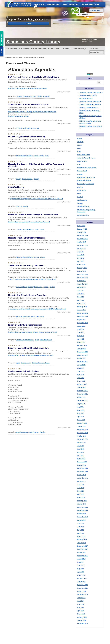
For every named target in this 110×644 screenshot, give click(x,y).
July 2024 (81, 290)
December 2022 (83, 352)
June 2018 (81, 527)
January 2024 (82, 310)
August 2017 (81, 559)
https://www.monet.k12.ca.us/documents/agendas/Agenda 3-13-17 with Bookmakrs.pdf (38, 309)
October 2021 (82, 397)
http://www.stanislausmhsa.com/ (19, 116)
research (19, 96)
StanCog (19, 206)
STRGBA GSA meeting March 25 (90, 105)
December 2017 (83, 546)
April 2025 (81, 261)
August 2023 (81, 326)
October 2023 (82, 320)
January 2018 (82, 543)
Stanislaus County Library (24, 57)
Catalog (24, 49)
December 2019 (83, 468)
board (47, 156)
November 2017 (83, 549)
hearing (19, 179)
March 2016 (81, 614)
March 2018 (81, 536)
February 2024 (82, 307)
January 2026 (82, 232)
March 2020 (81, 459)
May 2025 (81, 258)
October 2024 (82, 281)
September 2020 (83, 439)
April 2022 (81, 378)
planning (36, 179)
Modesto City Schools (23, 317)
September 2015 (83, 624)
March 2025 (81, 265)
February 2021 (82, 423)
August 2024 (81, 287)
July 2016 (81, 601)
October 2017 (82, 552)
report (37, 230)
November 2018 (83, 510)
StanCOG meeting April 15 (88, 95)
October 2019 (82, 475)
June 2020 (81, 449)
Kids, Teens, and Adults (85, 49)
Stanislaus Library (33, 42)
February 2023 (82, 345)
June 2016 (81, 604)
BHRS (18, 128)
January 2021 (82, 426)
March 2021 (81, 420)
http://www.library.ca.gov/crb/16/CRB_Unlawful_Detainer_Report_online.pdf (33, 332)
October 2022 (82, 358)
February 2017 (82, 578)
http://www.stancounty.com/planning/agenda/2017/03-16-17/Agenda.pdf (33, 279)
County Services (70, 4)
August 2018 (81, 520)
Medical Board (26, 363)
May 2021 (81, 413)
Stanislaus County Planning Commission (29, 287)
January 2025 (82, 271)
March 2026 (81, 226)
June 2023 (81, 333)
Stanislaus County (10, 57)
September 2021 (83, 400)
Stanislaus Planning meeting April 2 (91, 102)
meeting (26, 206)
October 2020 (82, 436)
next (103, 20)
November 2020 (83, 433)
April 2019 (81, 494)
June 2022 (81, 371)
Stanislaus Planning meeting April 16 (91, 92)
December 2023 (83, 313)
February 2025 (82, 268)
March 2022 (81, 381)
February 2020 (82, 462)
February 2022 (82, 384)
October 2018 (82, 514)
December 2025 (83, 236)
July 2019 (81, 485)
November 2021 (83, 394)
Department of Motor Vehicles (33, 96)
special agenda (39, 156)
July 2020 (81, 446)
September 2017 (83, 556)
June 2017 (81, 565)
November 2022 (83, 355)
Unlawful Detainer (46, 340)
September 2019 (83, 478)
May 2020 (81, 452)
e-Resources (39, 49)
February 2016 (82, 617)
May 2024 (81, 297)
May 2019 (81, 491)
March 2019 (81, 498)
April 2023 (81, 339)
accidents (46, 96)
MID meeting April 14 (86, 98)
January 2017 (82, 582)
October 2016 (82, 591)
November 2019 (83, 472)
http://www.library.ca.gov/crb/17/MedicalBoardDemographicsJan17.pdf (31, 355)
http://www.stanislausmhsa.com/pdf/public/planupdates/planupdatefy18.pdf (32, 112)
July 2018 (81, 523)
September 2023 (83, 323)
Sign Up (29, 24)
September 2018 (83, 517)
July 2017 (81, 562)
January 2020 (82, 465)
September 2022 (83, 362)
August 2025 (81, 248)
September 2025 (83, 245)
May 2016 (81, 607)
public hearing (34, 432)
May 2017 (81, 569)
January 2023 (82, 349)
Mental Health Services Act (30, 128)
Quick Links (83, 14)
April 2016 (81, 611)
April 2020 (81, 455)
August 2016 (81, 598)
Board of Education (38, 317)
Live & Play (40, 4)
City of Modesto (27, 179)
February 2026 (82, 229)
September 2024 (83, 284)
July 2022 (81, 368)
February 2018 (82, 540)
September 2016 (83, 595)
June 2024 (81, 294)
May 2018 (81, 530)
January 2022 (82, 388)
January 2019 (82, 504)
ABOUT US (12, 49)
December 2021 (83, 391)
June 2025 (81, 255)
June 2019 (81, 488)
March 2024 (81, 303)
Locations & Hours (87, 41)
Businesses (53, 4)
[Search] (102, 9)
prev (7, 20)
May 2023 (81, 336)
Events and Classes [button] (59, 49)
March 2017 (81, 575)
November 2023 (83, 316)
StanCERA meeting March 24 (89, 108)
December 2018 (83, 507)
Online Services (90, 4)
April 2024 (81, 300)
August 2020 (81, 443)
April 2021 (81, 417)
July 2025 (81, 252)
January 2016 (82, 620)
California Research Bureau (25, 230)
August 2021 (81, 404)
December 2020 (83, 430)
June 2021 (81, 410)
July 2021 (81, 407)
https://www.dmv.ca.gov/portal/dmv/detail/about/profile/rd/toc (28, 89)
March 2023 (81, 342)
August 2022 (81, 365)
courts (42, 230)
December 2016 (83, 585)
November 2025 (83, 239)
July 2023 (81, 329)
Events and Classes (38, 57)
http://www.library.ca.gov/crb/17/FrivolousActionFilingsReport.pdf (29, 222)
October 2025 (82, 242)
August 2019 (81, 481)
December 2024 (83, 274)
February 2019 (82, 501)
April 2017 (81, 572)
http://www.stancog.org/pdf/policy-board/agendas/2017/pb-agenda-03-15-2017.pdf (36, 199)
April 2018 (81, 533)
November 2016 (83, 588)
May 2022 (81, 375)
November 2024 (83, 278)
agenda (36, 257)
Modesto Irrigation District (24, 156)
